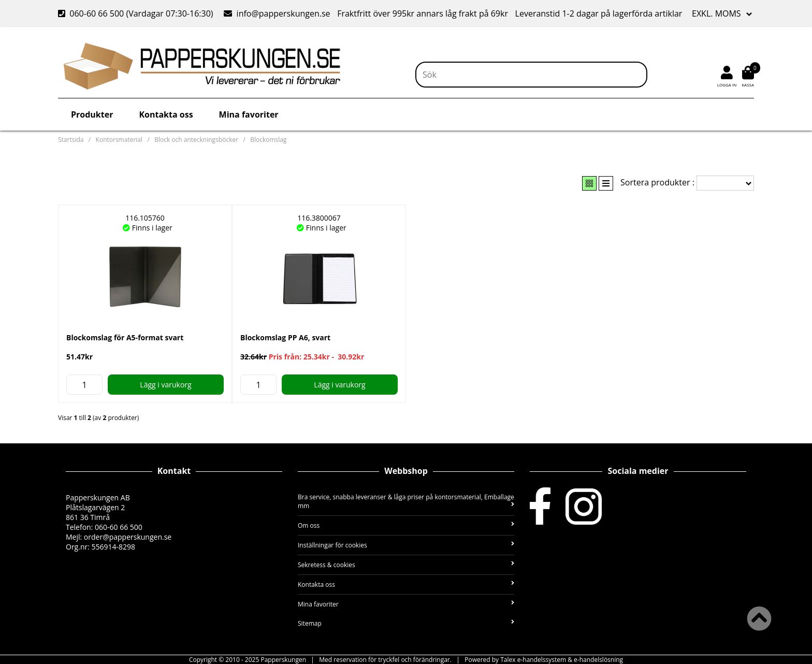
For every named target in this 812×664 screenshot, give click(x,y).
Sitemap (406, 623)
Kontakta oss (166, 114)
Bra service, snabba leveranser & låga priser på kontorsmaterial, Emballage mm (406, 501)
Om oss (406, 525)
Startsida (71, 140)
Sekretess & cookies (406, 565)
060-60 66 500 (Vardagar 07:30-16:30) (137, 13)
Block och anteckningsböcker (196, 140)
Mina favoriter (249, 114)
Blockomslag (268, 140)
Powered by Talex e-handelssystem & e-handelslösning (544, 660)
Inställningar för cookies (406, 545)
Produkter (92, 114)
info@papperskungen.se (277, 13)
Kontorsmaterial (119, 140)
